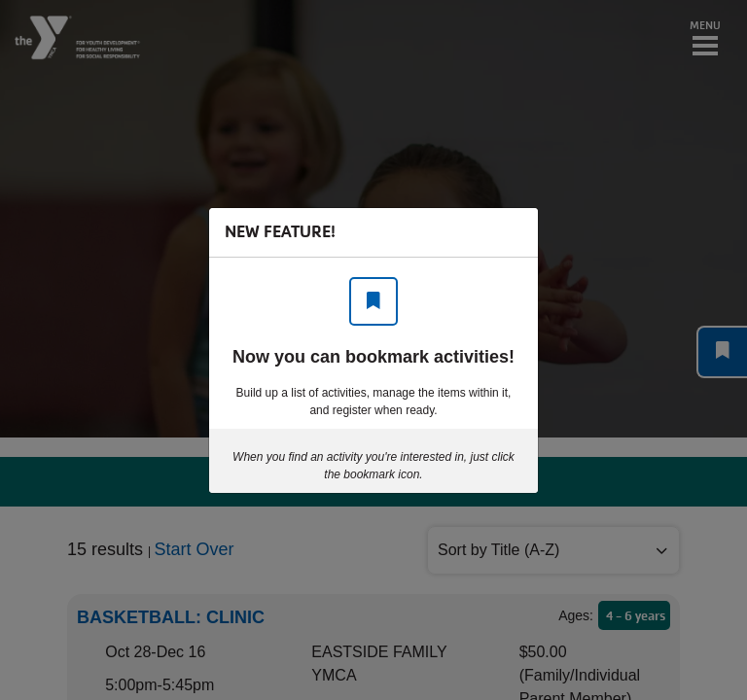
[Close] (514, 232)
